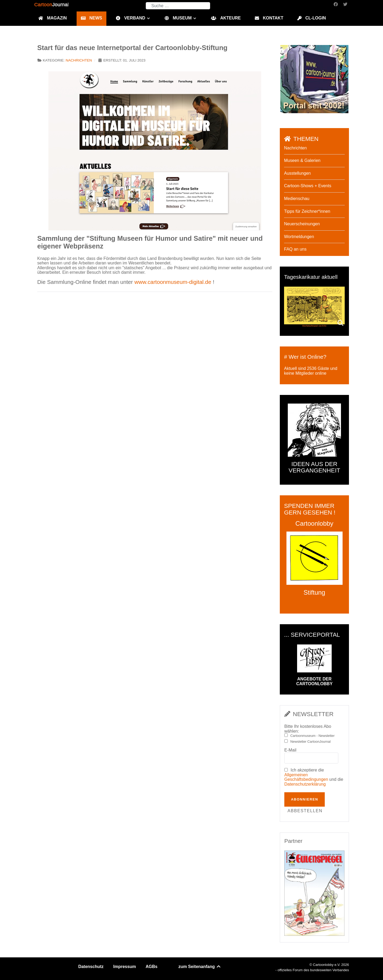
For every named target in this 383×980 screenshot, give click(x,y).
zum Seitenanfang (200, 967)
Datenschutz (91, 967)
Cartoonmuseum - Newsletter (313, 736)
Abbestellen (305, 811)
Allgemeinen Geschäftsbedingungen (306, 777)
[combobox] (178, 6)
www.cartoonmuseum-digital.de (173, 282)
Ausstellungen (297, 173)
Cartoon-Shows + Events (308, 186)
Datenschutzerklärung (305, 784)
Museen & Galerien (302, 160)
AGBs (152, 967)
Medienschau (297, 199)
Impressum (125, 967)
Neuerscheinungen (302, 224)
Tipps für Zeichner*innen (307, 211)
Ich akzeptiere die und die (314, 777)
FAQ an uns (295, 249)
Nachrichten (79, 60)
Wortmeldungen (299, 237)
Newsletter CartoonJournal (311, 742)
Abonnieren (305, 799)
